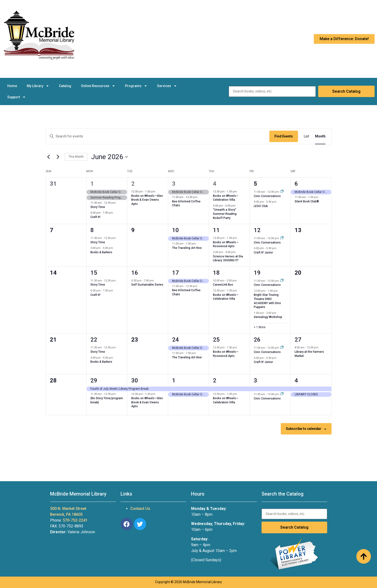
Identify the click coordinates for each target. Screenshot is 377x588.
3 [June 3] (174, 184)
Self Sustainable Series (147, 285)
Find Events (284, 136)
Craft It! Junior (263, 253)
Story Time (98, 207)
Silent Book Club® (307, 201)
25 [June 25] (216, 340)
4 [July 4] (296, 380)
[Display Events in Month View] (320, 136)
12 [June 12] (257, 230)
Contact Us (140, 509)
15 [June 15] (94, 273)
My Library (38, 86)
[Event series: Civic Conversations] (282, 192)
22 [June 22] (94, 340)
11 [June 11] (216, 230)
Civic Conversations (267, 196)
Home (12, 86)
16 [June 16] (135, 273)
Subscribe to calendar (304, 429)
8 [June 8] (92, 230)
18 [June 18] (216, 273)
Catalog (65, 86)
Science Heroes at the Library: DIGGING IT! (228, 258)
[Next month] (58, 157)
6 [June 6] (296, 184)
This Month (76, 157)
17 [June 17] (175, 273)
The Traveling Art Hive (187, 248)
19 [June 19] (257, 273)
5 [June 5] (255, 184)
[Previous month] (49, 157)
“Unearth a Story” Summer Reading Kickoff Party (225, 214)
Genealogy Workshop (268, 317)
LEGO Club (261, 206)
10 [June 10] (175, 230)
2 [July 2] (215, 380)
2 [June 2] (133, 184)
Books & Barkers (101, 252)
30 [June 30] (135, 380)
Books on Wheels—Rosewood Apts (226, 244)
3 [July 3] (255, 380)
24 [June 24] (175, 340)
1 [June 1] (92, 184)
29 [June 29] (94, 380)
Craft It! (95, 217)
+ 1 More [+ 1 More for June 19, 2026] (260, 327)
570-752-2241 (75, 520)
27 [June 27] (298, 340)
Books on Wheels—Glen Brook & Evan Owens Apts (147, 200)
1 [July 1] (174, 380)
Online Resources (98, 86)
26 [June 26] (257, 340)
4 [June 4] (215, 184)
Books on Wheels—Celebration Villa (226, 198)
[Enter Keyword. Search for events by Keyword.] (158, 136)
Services (167, 86)
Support (17, 97)
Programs (136, 86)
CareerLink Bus (223, 285)
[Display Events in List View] (307, 136)
